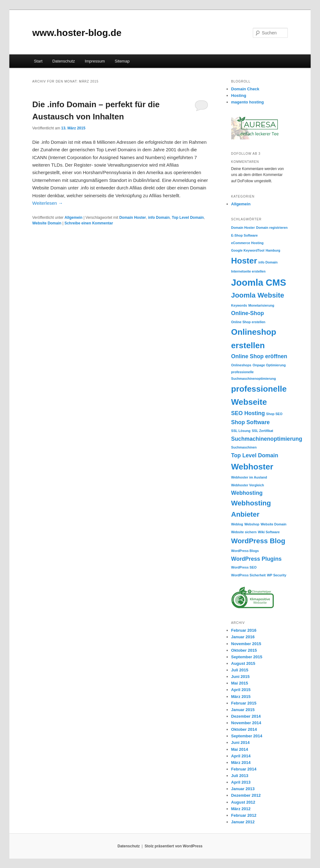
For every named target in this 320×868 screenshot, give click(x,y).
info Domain (159, 218)
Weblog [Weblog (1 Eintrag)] (237, 524)
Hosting (239, 95)
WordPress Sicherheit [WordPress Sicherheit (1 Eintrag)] (249, 575)
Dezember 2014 (246, 716)
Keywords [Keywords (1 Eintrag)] (239, 305)
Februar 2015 (244, 703)
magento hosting (248, 102)
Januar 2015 (243, 710)
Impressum (95, 61)
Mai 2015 (240, 683)
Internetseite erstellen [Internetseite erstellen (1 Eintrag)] (248, 271)
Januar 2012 (243, 822)
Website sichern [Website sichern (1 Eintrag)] (244, 532)
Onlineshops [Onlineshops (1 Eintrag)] (241, 365)
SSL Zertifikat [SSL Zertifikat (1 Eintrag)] (263, 431)
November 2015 (246, 644)
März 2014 (241, 763)
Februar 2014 (244, 769)
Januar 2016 (243, 637)
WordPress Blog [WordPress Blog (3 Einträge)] (258, 541)
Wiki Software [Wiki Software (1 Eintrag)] (269, 532)
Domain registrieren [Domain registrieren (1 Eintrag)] (272, 228)
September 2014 (247, 736)
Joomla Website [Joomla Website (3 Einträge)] (258, 295)
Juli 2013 (240, 776)
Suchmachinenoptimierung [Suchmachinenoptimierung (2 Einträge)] (267, 439)
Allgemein (73, 218)
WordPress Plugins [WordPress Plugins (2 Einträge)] (257, 559)
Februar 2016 (244, 630)
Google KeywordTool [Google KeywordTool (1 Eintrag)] (248, 250)
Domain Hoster (133, 218)
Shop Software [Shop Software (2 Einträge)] (251, 422)
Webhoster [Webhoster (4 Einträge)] (252, 467)
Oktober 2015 (244, 650)
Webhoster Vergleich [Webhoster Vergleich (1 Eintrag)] (248, 485)
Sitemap (122, 61)
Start (38, 61)
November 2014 (246, 723)
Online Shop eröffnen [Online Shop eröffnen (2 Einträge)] (259, 356)
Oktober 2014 (244, 729)
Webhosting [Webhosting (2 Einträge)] (247, 493)
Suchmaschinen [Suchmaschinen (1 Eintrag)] (244, 447)
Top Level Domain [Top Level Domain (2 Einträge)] (255, 455)
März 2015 (241, 697)
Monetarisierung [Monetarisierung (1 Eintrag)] (261, 305)
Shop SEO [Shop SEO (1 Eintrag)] (274, 414)
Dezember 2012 (246, 795)
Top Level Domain (188, 218)
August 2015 (243, 663)
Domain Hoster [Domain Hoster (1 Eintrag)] (243, 228)
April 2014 (241, 756)
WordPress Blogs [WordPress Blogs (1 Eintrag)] (245, 551)
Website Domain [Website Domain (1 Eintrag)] (274, 524)
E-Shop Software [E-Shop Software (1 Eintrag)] (245, 235)
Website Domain (47, 223)
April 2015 (241, 690)
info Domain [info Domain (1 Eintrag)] (268, 262)
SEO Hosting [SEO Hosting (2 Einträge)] (248, 413)
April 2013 (241, 782)
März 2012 (241, 809)
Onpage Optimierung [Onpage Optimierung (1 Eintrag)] (269, 365)
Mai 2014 (240, 749)
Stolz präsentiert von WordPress (174, 846)
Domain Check (245, 89)
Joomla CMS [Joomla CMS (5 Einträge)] (259, 282)
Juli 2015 (240, 670)
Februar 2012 (244, 815)
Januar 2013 (243, 789)
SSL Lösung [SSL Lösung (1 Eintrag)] (241, 431)
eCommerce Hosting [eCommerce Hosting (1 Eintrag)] (247, 243)
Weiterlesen (47, 203)
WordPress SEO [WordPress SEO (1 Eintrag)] (244, 567)
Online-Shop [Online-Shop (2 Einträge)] (248, 313)
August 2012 (243, 802)
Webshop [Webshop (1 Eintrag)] (252, 524)
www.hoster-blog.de (77, 33)
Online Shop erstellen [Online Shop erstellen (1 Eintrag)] (248, 322)
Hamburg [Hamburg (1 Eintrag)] (273, 250)
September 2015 (247, 657)
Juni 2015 (240, 677)
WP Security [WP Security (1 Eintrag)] (277, 575)
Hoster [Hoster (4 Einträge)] (244, 261)
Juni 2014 (240, 743)
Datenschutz (63, 61)
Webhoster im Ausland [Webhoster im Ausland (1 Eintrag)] (249, 477)
